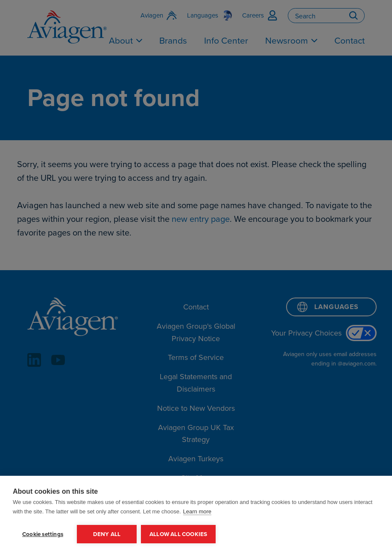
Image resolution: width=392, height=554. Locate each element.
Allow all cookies (178, 534)
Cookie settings (43, 534)
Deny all (107, 534)
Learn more (197, 511)
